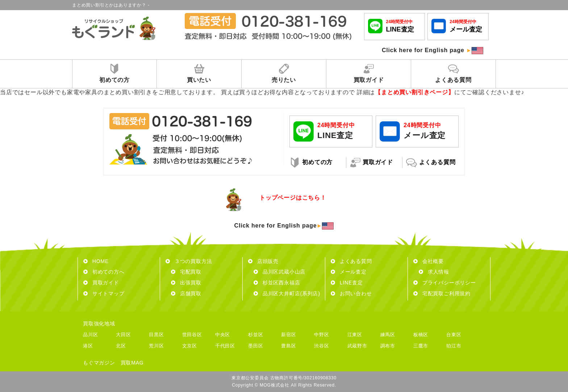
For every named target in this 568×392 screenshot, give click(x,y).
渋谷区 (321, 346)
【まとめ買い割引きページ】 (414, 92)
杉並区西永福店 (277, 283)
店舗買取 (186, 293)
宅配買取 (186, 272)
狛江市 (454, 346)
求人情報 (434, 272)
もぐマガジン (99, 363)
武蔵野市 (357, 346)
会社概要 (429, 261)
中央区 (223, 335)
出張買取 (186, 283)
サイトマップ (104, 293)
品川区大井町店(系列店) (287, 293)
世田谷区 (192, 335)
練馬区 (388, 335)
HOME (96, 261)
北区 (121, 346)
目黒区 (156, 335)
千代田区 (225, 346)
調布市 (388, 346)
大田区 (123, 335)
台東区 (454, 335)
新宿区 (289, 335)
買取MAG (132, 363)
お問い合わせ (351, 293)
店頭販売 (263, 261)
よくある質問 (351, 261)
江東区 (355, 335)
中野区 (321, 335)
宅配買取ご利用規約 (442, 293)
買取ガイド (101, 283)
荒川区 (156, 346)
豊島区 (289, 346)
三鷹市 (421, 346)
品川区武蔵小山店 (279, 272)
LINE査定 (347, 283)
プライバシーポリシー (445, 283)
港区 (88, 346)
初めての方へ (104, 272)
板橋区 (421, 335)
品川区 (90, 335)
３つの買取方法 (189, 261)
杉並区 (256, 335)
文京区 (190, 346)
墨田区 (256, 346)
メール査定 (349, 272)
